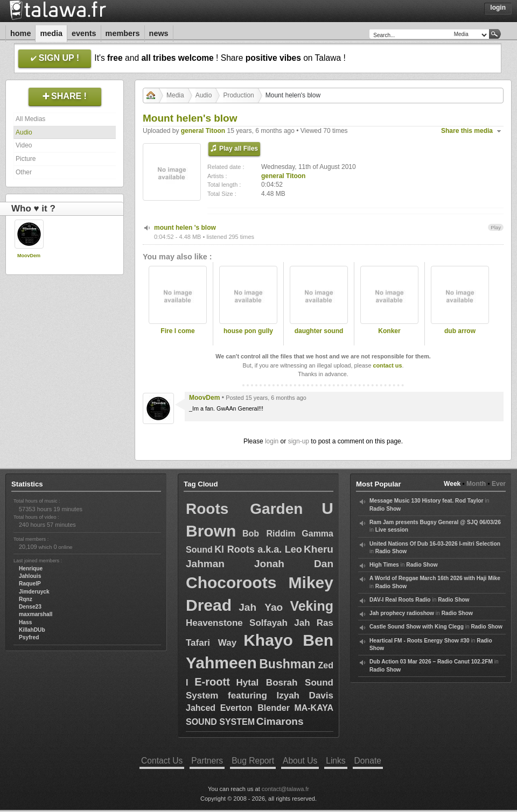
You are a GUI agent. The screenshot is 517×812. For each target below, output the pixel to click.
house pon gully (248, 331)
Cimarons (280, 721)
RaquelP (30, 584)
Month (476, 484)
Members (123, 33)
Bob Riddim (269, 534)
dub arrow (460, 331)
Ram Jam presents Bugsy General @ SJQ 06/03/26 (435, 522)
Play (496, 227)
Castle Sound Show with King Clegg (417, 627)
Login (498, 8)
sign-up (299, 441)
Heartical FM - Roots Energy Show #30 (420, 641)
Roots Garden (244, 509)
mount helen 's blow (185, 228)
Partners (207, 761)
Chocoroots (231, 582)
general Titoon (203, 131)
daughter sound (319, 331)
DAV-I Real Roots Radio (400, 600)
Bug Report (253, 761)
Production (238, 95)
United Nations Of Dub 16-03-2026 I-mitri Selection (435, 544)
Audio (24, 132)
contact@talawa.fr (285, 789)
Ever (499, 484)
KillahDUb (32, 630)
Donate (368, 761)
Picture (26, 159)
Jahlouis (30, 576)
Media (51, 33)
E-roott (212, 682)
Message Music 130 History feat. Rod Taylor (427, 501)
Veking (312, 606)
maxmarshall (36, 614)
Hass (25, 622)
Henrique (31, 569)
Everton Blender (255, 708)
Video (24, 145)
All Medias (30, 119)
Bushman (287, 664)
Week (452, 484)
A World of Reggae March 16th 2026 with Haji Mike (435, 578)
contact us (387, 365)
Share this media (467, 131)
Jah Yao (261, 607)
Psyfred (29, 637)
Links (336, 761)
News (159, 33)
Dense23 (30, 607)
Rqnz (26, 599)
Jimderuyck (34, 592)
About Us (300, 761)
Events (84, 33)
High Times (384, 565)
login (272, 441)
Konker (389, 331)
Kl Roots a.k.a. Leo (258, 549)
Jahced (201, 708)
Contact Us (162, 761)
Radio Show (385, 509)
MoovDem (29, 256)
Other (24, 172)
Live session (392, 530)
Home (20, 33)
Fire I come (177, 331)
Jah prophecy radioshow (402, 613)
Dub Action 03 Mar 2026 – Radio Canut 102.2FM (431, 662)
